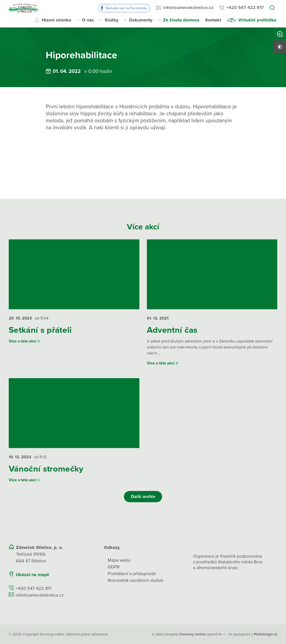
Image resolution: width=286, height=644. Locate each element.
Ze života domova (181, 20)
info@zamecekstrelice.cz (188, 7)
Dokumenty (141, 20)
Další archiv (143, 496)
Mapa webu (119, 560)
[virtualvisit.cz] (223, 634)
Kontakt (213, 20)
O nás (88, 20)
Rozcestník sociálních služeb (135, 580)
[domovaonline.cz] (193, 634)
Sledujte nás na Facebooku (126, 8)
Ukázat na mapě (32, 575)
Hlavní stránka (56, 20)
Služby (112, 20)
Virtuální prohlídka (257, 20)
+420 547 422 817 (245, 7)
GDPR (114, 567)
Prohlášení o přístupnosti (132, 574)
